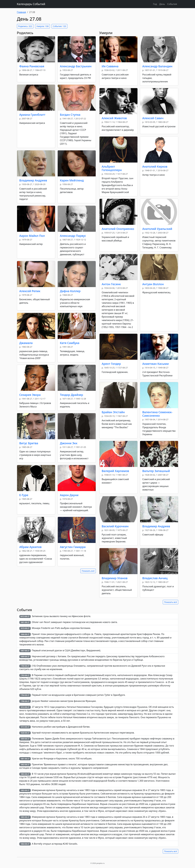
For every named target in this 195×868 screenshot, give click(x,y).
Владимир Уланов (115, 578)
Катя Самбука (70, 343)
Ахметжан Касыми (156, 364)
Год (155, 4)
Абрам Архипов (31, 547)
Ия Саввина (110, 66)
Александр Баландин (157, 66)
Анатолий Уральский (157, 229)
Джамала (26, 343)
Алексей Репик (30, 291)
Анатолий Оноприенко (118, 229)
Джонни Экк (69, 443)
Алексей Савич (153, 118)
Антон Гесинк (111, 284)
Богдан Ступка (70, 115)
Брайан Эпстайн (113, 412)
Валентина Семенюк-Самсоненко (157, 414)
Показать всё (88, 571)
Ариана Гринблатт (32, 115)
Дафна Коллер (70, 291)
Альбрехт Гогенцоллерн (112, 168)
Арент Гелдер (111, 364)
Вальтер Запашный (156, 471)
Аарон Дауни (69, 495)
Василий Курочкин (115, 526)
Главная (21, 12)
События (172, 4)
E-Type (24, 495)
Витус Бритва (29, 443)
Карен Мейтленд (72, 180)
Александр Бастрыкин (76, 66)
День (162, 4)
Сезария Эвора (30, 395)
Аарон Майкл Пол (32, 236)
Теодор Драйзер (72, 395)
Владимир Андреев (33, 180)
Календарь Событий (31, 4)
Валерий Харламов (115, 471)
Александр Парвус (73, 236)
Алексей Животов (114, 118)
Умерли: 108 (42, 26)
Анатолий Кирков (155, 167)
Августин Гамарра (73, 547)
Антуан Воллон (153, 284)
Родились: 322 (25, 26)
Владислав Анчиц (155, 578)
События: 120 (59, 26)
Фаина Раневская (32, 66)
